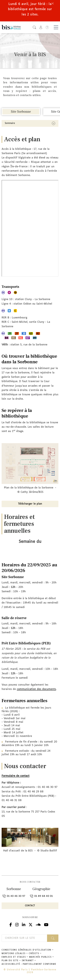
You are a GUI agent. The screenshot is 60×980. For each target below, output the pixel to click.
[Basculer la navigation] (56, 27)
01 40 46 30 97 (14, 896)
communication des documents (36, 689)
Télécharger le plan (30, 504)
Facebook (11, 924)
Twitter (31, 924)
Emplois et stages (14, 957)
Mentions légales (14, 954)
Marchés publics (40, 957)
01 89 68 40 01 (41, 896)
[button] (34, 27)
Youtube (46, 924)
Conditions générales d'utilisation (26, 950)
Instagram (17, 924)
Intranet (28, 961)
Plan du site (10, 961)
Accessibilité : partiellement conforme (29, 964)
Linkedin (24, 924)
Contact (30, 906)
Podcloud (38, 924)
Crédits (34, 954)
